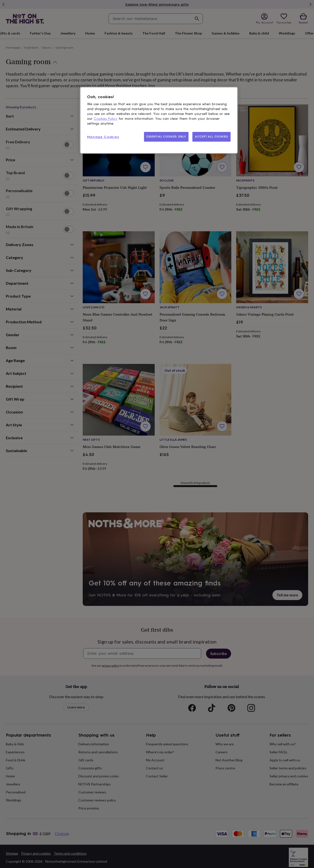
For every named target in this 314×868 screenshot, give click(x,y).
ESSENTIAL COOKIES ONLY (166, 137)
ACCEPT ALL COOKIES (211, 137)
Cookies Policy (106, 119)
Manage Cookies (103, 137)
